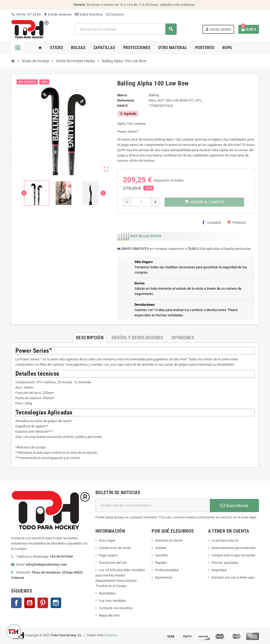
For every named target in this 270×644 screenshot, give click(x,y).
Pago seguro (108, 555)
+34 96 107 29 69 (26, 14)
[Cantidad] (141, 202)
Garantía (161, 555)
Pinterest (237, 222)
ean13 (122, 106)
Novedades (107, 593)
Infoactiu (111, 635)
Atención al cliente (169, 540)
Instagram (56, 603)
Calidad (161, 548)
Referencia (126, 100)
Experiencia (164, 577)
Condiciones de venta (115, 548)
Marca (122, 95)
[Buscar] (126, 29)
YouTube (30, 603)
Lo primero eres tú (225, 540)
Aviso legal (107, 540)
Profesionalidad (167, 570)
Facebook (16, 603)
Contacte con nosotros (116, 608)
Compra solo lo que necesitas (233, 555)
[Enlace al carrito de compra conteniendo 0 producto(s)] (249, 29)
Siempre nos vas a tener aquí (233, 577)
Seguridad (219, 570)
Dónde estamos (58, 14)
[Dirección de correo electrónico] (153, 505)
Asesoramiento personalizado (234, 548)
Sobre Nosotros (89, 14)
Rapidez (161, 563)
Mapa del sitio (109, 615)
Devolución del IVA (113, 563)
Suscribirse (234, 505)
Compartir (212, 222)
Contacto (115, 14)
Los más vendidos (112, 601)
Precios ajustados (225, 563)
